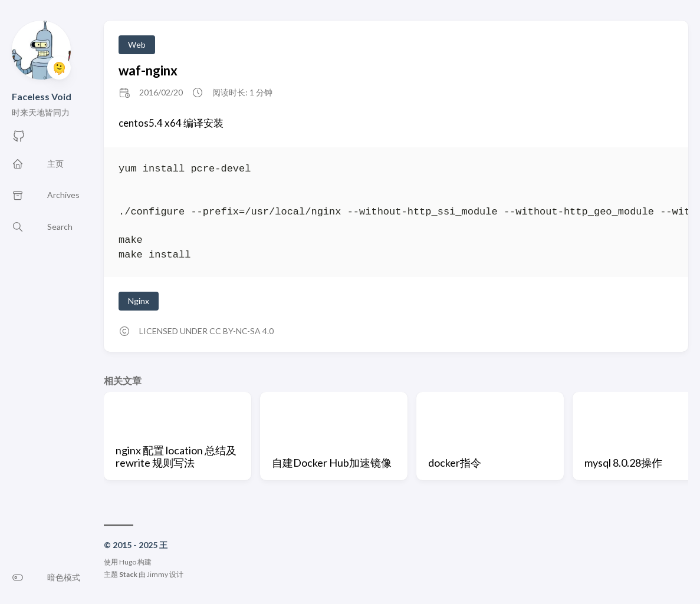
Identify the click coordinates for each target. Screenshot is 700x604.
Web (137, 44)
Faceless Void (42, 96)
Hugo (128, 562)
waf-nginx (148, 70)
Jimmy (157, 574)
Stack (128, 574)
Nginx (139, 301)
